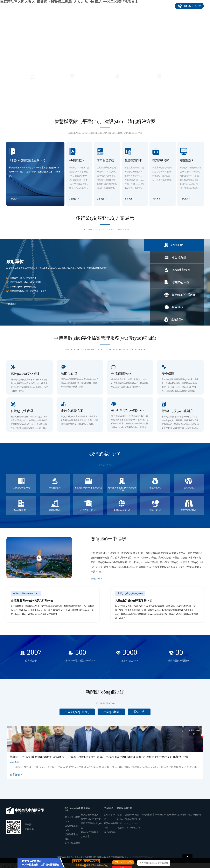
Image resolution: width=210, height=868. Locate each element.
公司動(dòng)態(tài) (77, 712)
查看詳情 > (96, 579)
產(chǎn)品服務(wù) (72, 6)
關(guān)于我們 (145, 6)
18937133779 (192, 6)
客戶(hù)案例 (112, 6)
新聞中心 (128, 6)
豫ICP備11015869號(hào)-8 (141, 857)
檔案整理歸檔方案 (90, 815)
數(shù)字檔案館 (72, 843)
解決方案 (94, 6)
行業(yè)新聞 (111, 712)
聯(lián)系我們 (165, 6)
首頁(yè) (52, 6)
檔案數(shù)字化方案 (91, 819)
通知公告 (139, 712)
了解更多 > (14, 199)
